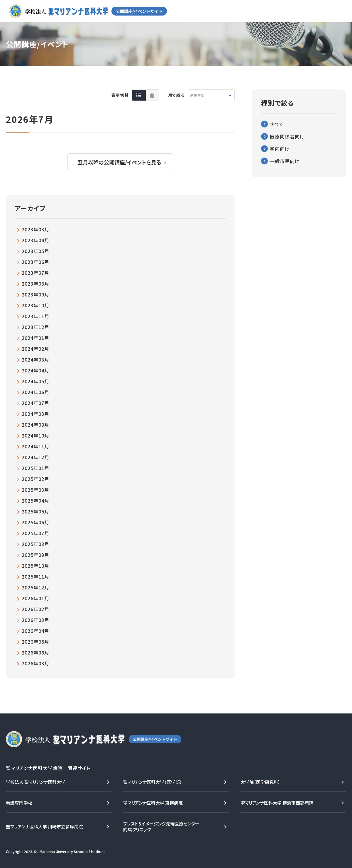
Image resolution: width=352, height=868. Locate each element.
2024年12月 (35, 457)
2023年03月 (35, 229)
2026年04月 (35, 631)
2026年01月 (35, 598)
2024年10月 (35, 435)
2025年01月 (35, 468)
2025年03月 (35, 490)
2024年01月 (35, 338)
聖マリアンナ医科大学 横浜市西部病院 (277, 803)
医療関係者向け (287, 136)
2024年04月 (35, 370)
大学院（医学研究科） (260, 782)
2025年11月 (35, 577)
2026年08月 (35, 663)
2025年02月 (35, 479)
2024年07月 (35, 403)
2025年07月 (35, 533)
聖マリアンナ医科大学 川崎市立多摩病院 (44, 827)
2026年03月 (35, 620)
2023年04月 (35, 240)
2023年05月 (35, 251)
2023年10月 (35, 305)
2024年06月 (35, 392)
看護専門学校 (19, 803)
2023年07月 (35, 273)
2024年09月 (35, 425)
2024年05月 (35, 381)
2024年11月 (35, 446)
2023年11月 (35, 316)
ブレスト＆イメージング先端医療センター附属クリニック (161, 827)
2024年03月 (35, 360)
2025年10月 (35, 566)
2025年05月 (35, 511)
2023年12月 (35, 327)
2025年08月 (35, 544)
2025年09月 (35, 555)
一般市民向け (285, 161)
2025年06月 (35, 522)
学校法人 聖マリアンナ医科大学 (36, 782)
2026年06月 (35, 652)
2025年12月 (35, 587)
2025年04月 (35, 501)
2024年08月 (35, 414)
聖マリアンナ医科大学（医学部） (153, 782)
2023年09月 (35, 294)
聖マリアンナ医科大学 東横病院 (153, 803)
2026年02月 (35, 609)
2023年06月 (35, 262)
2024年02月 (35, 349)
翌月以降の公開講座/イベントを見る (119, 162)
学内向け (280, 149)
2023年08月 (35, 284)
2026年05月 (35, 642)
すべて (277, 124)
